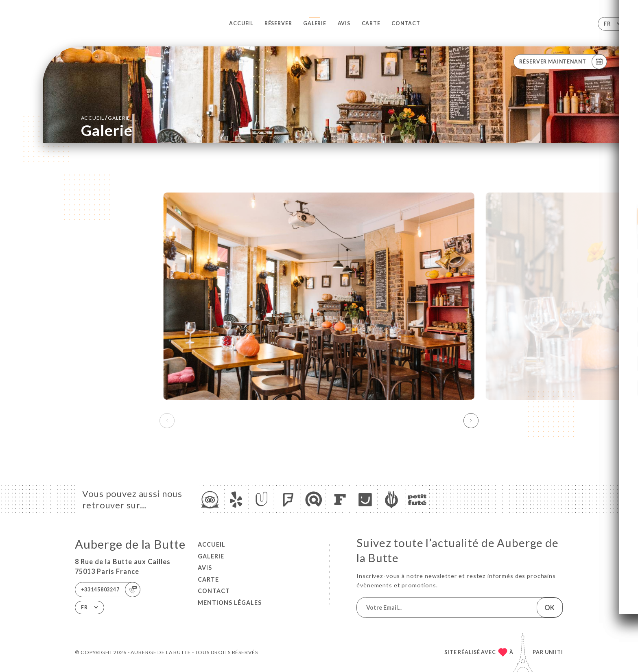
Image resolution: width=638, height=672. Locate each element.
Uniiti (554, 652)
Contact (406, 23)
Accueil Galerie (106, 117)
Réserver (278, 23)
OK (550, 607)
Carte (371, 23)
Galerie (315, 23)
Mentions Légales (230, 603)
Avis (344, 23)
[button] (471, 421)
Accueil (241, 23)
